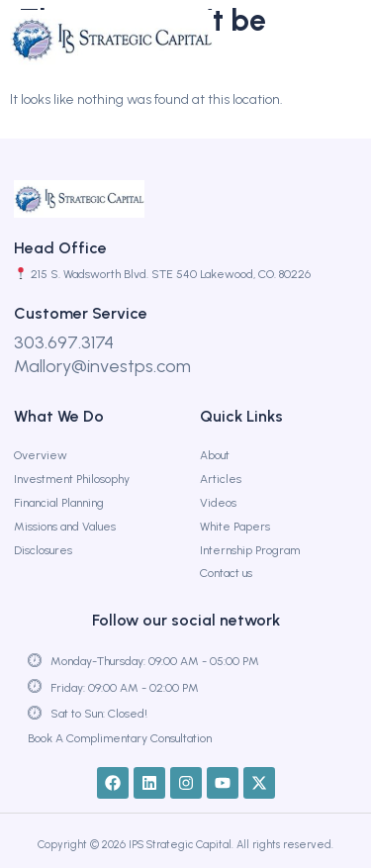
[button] (326, 40)
